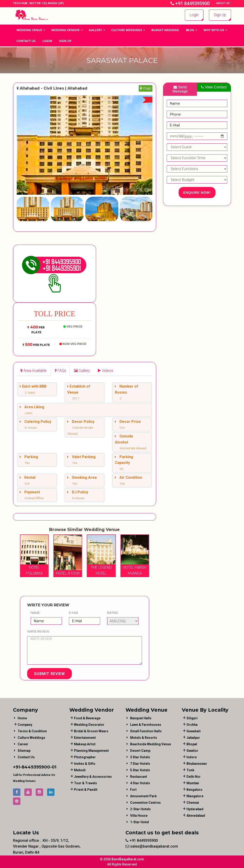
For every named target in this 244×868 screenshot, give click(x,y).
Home (22, 718)
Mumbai (193, 783)
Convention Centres (145, 803)
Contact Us (26, 41)
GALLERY (95, 30)
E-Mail (73, 613)
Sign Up (220, 15)
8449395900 (36, 767)
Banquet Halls (141, 718)
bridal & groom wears (91, 731)
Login (194, 15)
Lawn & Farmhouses (146, 725)
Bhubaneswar (197, 764)
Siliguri (192, 718)
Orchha (192, 725)
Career (23, 744)
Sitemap (24, 751)
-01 (53, 767)
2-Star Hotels (140, 809)
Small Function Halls (146, 731)
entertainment (85, 738)
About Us (223, 3)
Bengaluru (194, 790)
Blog (190, 30)
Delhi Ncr (194, 777)
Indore (192, 757)
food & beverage (87, 718)
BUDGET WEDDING (165, 30)
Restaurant (139, 777)
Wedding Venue (29, 30)
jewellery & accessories (93, 777)
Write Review (38, 631)
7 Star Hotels (140, 764)
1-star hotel (140, 822)
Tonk (190, 770)
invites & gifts (85, 764)
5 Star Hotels (140, 770)
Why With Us (214, 30)
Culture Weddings (127, 30)
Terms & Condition (32, 731)
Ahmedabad (196, 816)
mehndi (80, 770)
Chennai (193, 803)
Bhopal (192, 744)
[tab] (34, 371)
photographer (85, 757)
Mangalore (195, 796)
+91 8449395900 (190, 3)
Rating (113, 613)
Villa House (139, 816)
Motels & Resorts (144, 738)
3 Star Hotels (140, 757)
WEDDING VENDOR (65, 30)
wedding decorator (89, 725)
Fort (133, 790)
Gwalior (192, 751)
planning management (91, 751)
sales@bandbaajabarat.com (152, 846)
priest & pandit (86, 790)
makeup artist (85, 744)
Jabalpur (193, 738)
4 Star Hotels (140, 783)
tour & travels (85, 783)
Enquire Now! (197, 193)
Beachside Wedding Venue (151, 744)
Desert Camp (140, 751)
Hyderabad (195, 809)
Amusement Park (143, 796)
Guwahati (194, 731)
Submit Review (50, 674)
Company (25, 725)
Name (35, 613)
